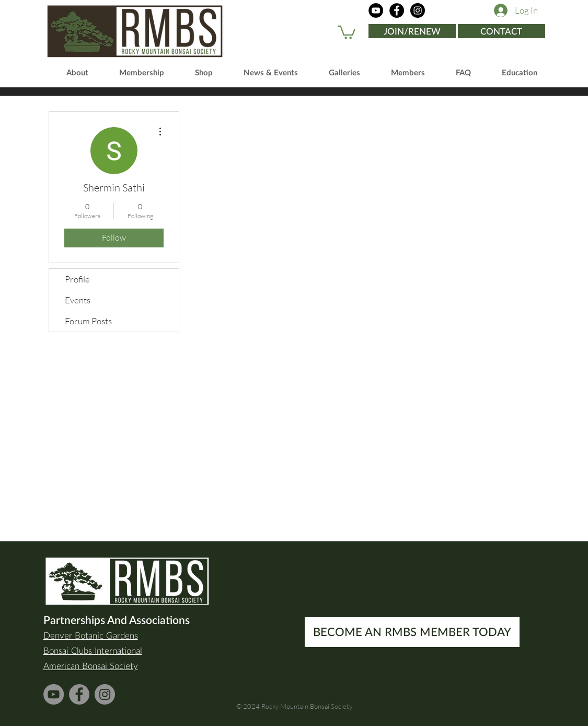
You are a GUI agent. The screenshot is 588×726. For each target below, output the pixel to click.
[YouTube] (376, 10)
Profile (77, 279)
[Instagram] (418, 10)
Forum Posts (88, 321)
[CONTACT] (501, 31)
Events (78, 300)
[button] (347, 32)
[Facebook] (397, 10)
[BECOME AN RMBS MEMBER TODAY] (412, 632)
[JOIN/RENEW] (412, 31)
